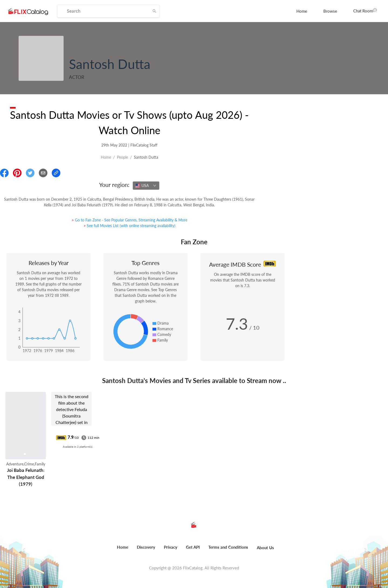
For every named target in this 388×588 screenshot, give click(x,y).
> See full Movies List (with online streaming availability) (129, 226)
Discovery (146, 547)
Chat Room (365, 11)
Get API (193, 547)
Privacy (171, 547)
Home (302, 11)
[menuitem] (302, 11)
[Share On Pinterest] (17, 173)
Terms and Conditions (228, 547)
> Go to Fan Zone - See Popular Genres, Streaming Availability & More (129, 220)
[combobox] (146, 186)
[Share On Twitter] (30, 173)
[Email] (43, 173)
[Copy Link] (56, 173)
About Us (265, 548)
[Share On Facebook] (4, 173)
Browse (330, 11)
